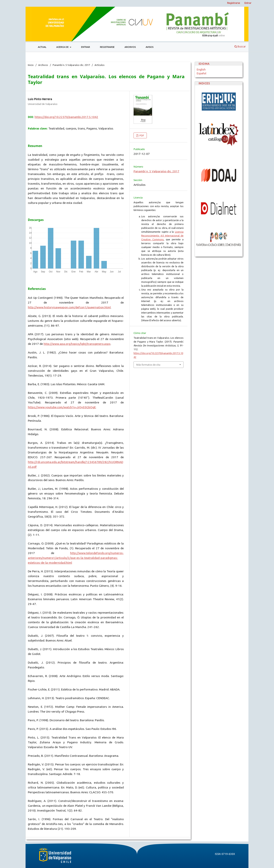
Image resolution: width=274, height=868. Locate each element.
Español (202, 73)
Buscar (240, 46)
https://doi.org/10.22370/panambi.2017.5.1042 (66, 117)
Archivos (130, 47)
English (201, 70)
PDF (142, 135)
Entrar (86, 47)
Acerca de (63, 47)
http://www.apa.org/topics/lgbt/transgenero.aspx (77, 344)
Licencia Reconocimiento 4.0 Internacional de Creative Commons (162, 236)
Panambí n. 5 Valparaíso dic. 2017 (71, 65)
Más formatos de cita (148, 365)
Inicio (31, 65)
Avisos (149, 47)
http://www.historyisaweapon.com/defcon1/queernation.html (69, 307)
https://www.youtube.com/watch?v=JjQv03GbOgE (62, 407)
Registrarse (107, 47)
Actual (42, 47)
